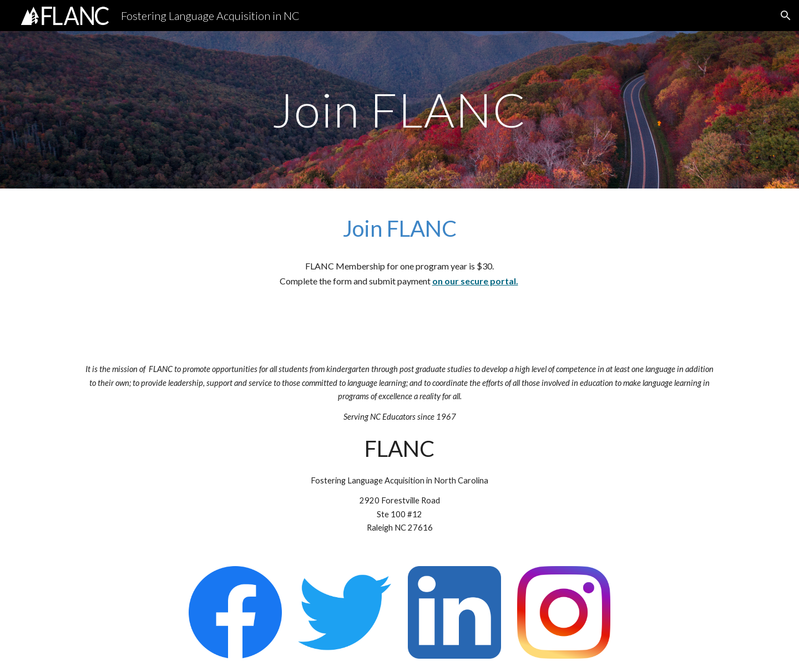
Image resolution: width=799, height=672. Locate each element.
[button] (786, 16)
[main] (399, 110)
